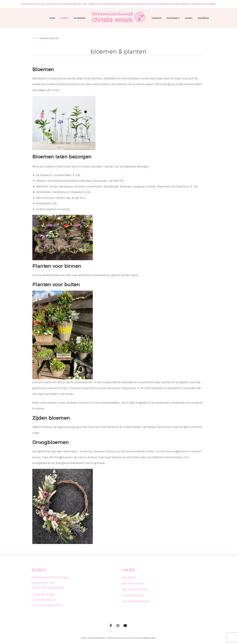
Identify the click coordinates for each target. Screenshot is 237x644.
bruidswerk (80, 18)
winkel (64, 18)
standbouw (203, 18)
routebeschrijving (133, 595)
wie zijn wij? (129, 577)
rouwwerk (157, 18)
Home (52, 18)
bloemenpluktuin (133, 583)
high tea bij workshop (135, 589)
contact (189, 18)
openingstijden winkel (136, 601)
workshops (172, 18)
